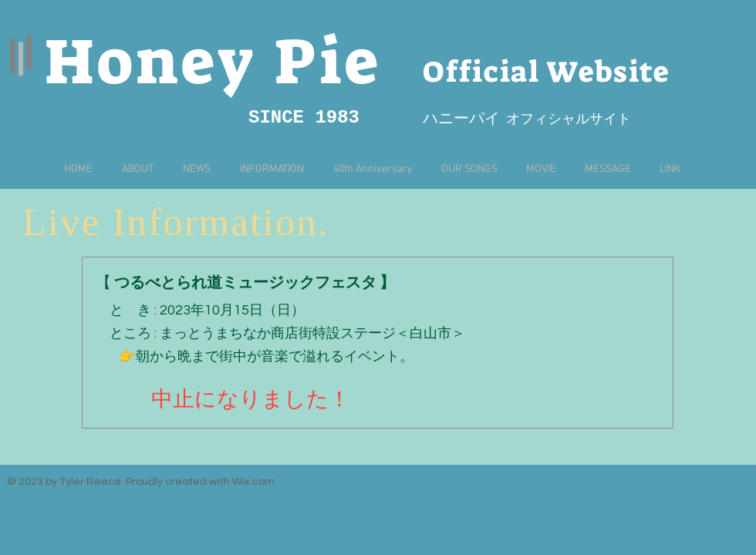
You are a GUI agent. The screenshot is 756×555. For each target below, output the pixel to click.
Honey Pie (213, 62)
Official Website (547, 72)
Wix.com (253, 482)
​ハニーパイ (461, 119)
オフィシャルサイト (565, 119)
